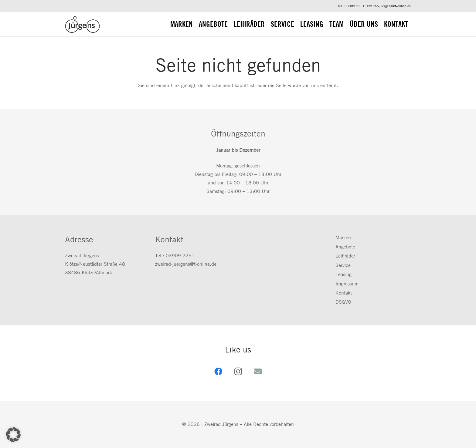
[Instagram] (238, 371)
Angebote (345, 247)
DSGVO (343, 302)
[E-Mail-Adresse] (258, 371)
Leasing (343, 274)
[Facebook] (218, 371)
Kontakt (344, 293)
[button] (13, 435)
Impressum (347, 284)
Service (343, 265)
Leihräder (345, 256)
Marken (343, 238)
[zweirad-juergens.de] (82, 24)
